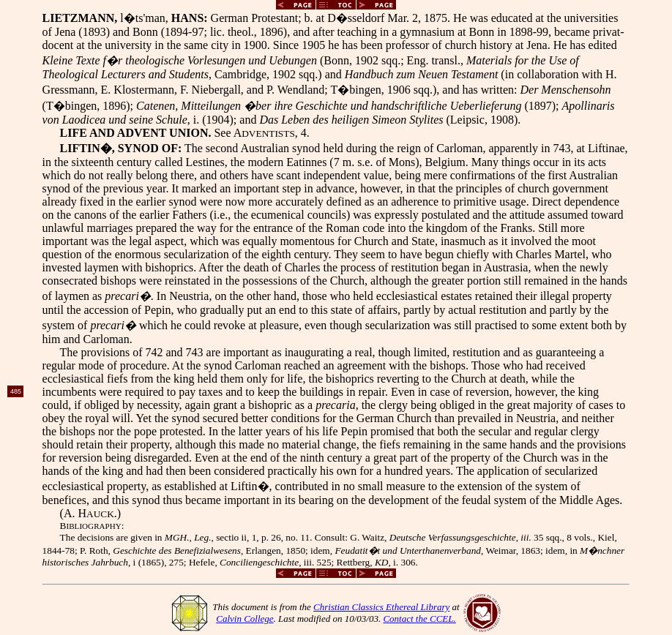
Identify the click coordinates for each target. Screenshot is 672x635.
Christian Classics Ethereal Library (381, 607)
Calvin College (244, 619)
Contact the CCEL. (419, 619)
